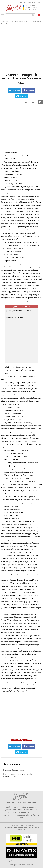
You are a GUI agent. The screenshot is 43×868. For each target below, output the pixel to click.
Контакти (23, 2)
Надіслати (14, 90)
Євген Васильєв (29, 826)
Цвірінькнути (22, 96)
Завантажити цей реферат (21, 740)
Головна (11, 802)
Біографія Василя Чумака (15, 317)
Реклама (32, 2)
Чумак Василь (19, 21)
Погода (39, 2)
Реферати (4, 21)
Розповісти (29, 90)
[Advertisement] (21, 49)
